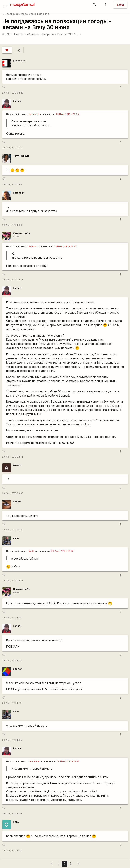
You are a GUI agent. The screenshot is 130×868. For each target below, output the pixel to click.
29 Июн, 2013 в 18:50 (65, 246)
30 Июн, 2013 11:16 (12, 703)
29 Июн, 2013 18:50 (12, 225)
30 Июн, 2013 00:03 (13, 493)
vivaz (16, 538)
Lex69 (17, 502)
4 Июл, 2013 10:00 (68, 34)
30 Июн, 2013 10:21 (12, 661)
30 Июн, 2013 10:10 (12, 618)
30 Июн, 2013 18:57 (12, 850)
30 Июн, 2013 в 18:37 (68, 761)
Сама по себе (22, 233)
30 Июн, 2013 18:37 (12, 740)
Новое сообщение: (27, 34)
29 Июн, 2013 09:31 (12, 184)
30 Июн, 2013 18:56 (12, 814)
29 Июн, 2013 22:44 (13, 457)
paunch (18, 669)
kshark (17, 101)
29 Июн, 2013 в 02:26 (67, 114)
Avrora (17, 465)
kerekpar (18, 193)
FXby (16, 822)
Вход (120, 5)
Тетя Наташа (21, 156)
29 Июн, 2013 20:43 (13, 280)
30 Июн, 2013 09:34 (13, 581)
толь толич (34, 761)
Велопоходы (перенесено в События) (26, 14)
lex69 (31, 551)
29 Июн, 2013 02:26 (13, 93)
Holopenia (48, 34)
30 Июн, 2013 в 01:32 (62, 551)
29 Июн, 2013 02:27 (13, 148)
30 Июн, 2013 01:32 (12, 530)
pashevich (19, 61)
